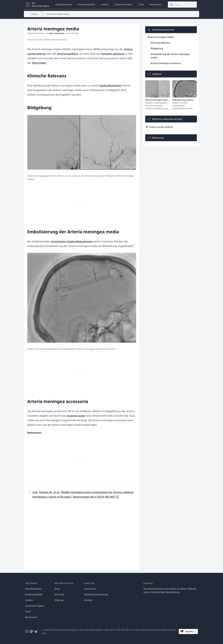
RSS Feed (59, 594)
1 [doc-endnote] (133, 245)
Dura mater (39, 63)
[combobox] (182, 5)
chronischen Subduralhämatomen (72, 241)
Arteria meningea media (58, 14)
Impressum (90, 589)
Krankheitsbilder (86, 4)
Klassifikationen (64, 4)
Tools (141, 4)
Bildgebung (157, 48)
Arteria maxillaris (67, 54)
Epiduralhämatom (111, 85)
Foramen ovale (76, 416)
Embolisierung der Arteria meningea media (170, 56)
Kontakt (88, 600)
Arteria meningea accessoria (166, 63)
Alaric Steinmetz (57, 33)
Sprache (189, 632)
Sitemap (59, 600)
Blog (57, 589)
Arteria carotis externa (161, 127)
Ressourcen (156, 4)
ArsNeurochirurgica (41, 4)
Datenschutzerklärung (96, 594)
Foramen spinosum (113, 54)
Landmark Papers (124, 4)
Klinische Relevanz (160, 43)
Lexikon (105, 4)
